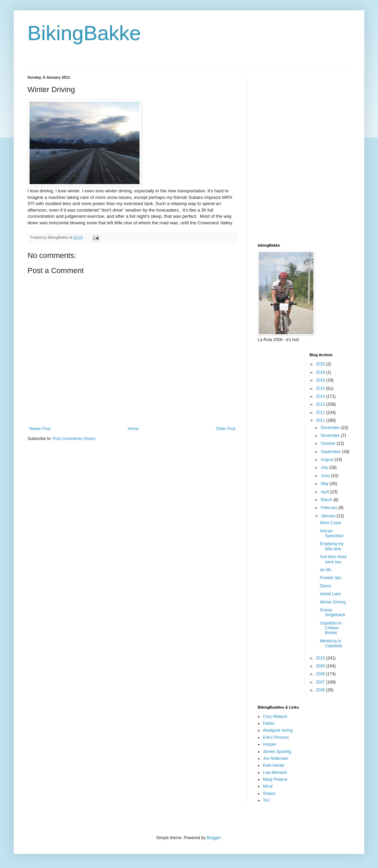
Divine (325, 586)
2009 (321, 666)
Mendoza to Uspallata (331, 643)
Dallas (269, 723)
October (329, 443)
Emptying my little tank (331, 546)
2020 (321, 364)
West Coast (330, 523)
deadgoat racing (278, 730)
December (331, 428)
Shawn (269, 793)
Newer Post (40, 429)
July (325, 467)
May (325, 484)
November (331, 436)
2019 (321, 372)
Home (133, 429)
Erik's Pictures (276, 737)
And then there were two (333, 559)
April (325, 492)
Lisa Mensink (275, 773)
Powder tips (330, 578)
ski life (325, 570)
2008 (321, 674)
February (329, 508)
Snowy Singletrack (332, 612)
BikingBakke (84, 33)
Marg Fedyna (275, 779)
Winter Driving (332, 602)
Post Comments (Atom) (74, 439)
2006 (321, 690)
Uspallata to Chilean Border (330, 628)
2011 (321, 420)
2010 (321, 658)
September (331, 452)
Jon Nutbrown (276, 758)
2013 (321, 404)
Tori (266, 800)
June (326, 476)
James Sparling (277, 752)
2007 (321, 682)
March (327, 500)
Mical (268, 786)
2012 (321, 413)
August (328, 460)
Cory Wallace (275, 717)
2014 (321, 396)
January (329, 516)
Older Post (226, 429)
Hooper (270, 744)
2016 (321, 380)
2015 (321, 388)
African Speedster (332, 533)
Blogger (214, 838)
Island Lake (330, 594)
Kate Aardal (274, 765)
